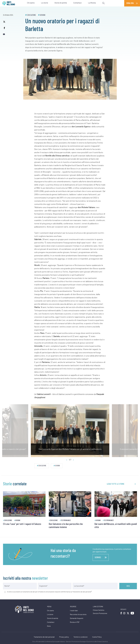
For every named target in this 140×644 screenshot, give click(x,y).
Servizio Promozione (100, 613)
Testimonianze (66, 520)
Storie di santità (53, 618)
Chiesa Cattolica (99, 610)
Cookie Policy (97, 637)
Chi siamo (50, 611)
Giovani (42, 15)
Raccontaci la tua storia (78, 615)
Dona (49, 626)
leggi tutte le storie (116, 484)
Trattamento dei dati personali (44, 637)
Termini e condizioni (81, 637)
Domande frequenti (77, 618)
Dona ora (130, 3)
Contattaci (51, 622)
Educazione (31, 15)
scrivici (101, 557)
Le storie (50, 615)
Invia (128, 586)
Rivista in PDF (75, 622)
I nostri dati (74, 611)
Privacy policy (64, 637)
